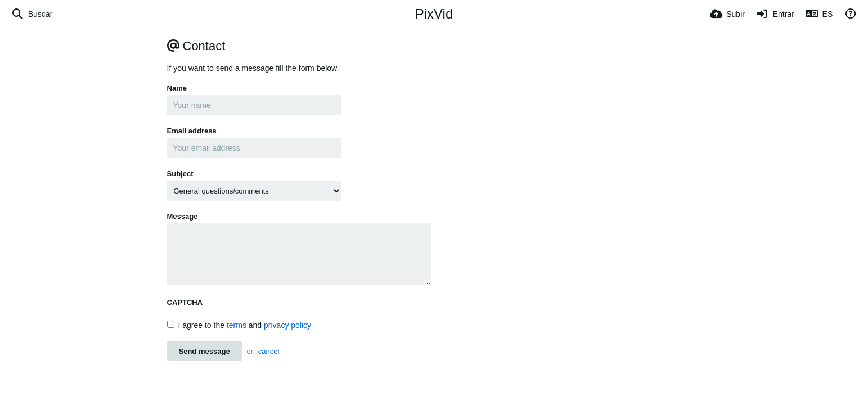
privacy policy (287, 325)
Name (177, 88)
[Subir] (727, 14)
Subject (180, 174)
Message (183, 216)
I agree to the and (239, 325)
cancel (269, 351)
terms (237, 325)
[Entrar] (775, 14)
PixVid (434, 14)
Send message (204, 351)
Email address (192, 131)
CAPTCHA (185, 302)
